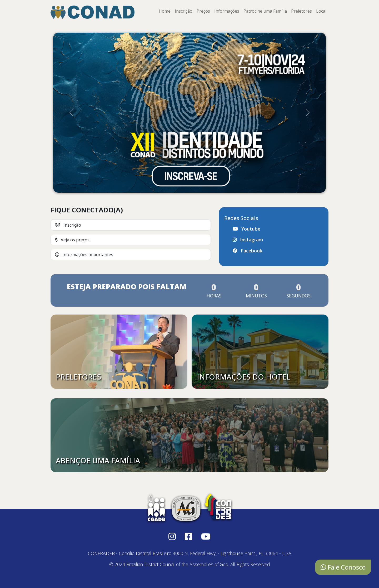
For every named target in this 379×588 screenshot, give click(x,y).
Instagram (248, 240)
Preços (203, 11)
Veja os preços (72, 240)
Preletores (301, 11)
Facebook (248, 251)
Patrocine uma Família (265, 11)
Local (321, 11)
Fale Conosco (343, 567)
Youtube (246, 229)
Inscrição (184, 11)
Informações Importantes (84, 255)
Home (165, 11)
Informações (227, 11)
